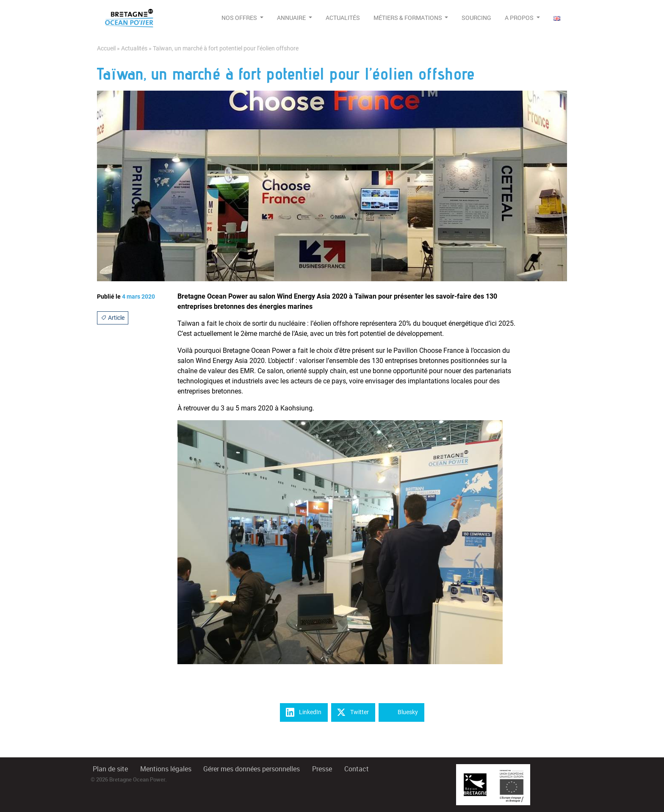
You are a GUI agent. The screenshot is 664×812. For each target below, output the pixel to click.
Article (113, 318)
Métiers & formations (408, 18)
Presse (322, 769)
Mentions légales (166, 769)
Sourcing (476, 18)
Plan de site (110, 769)
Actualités (343, 18)
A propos (520, 18)
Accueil (106, 48)
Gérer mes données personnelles (252, 769)
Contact (357, 769)
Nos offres (240, 18)
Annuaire (292, 18)
